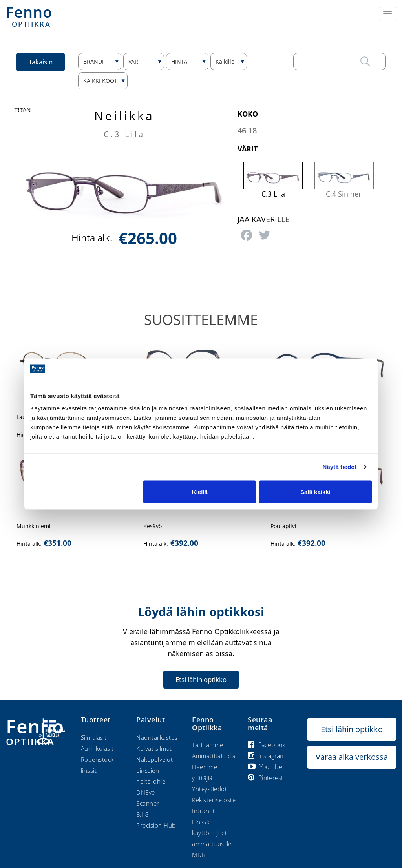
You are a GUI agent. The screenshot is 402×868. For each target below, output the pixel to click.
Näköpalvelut (154, 759)
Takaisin (41, 62)
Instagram (267, 756)
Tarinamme (208, 745)
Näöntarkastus (157, 737)
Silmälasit (94, 737)
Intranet (203, 811)
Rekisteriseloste (214, 800)
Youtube (265, 767)
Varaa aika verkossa (352, 757)
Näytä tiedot (340, 467)
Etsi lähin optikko (201, 679)
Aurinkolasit (97, 748)
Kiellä (200, 491)
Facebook (267, 745)
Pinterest (265, 778)
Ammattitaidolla (214, 756)
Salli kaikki (315, 491)
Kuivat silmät (154, 748)
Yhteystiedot (209, 789)
